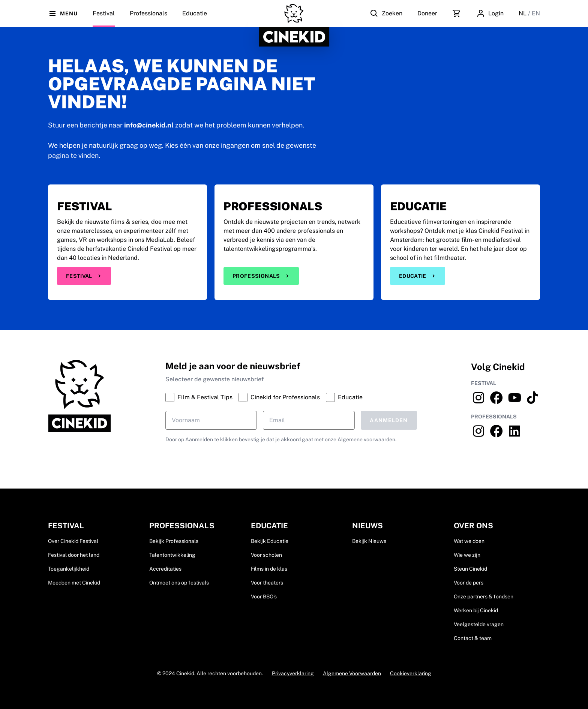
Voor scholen (266, 555)
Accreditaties (165, 569)
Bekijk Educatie (270, 541)
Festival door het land (74, 555)
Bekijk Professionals (174, 541)
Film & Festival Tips (199, 397)
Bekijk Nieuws (369, 541)
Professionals (148, 18)
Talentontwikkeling (172, 555)
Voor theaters (267, 583)
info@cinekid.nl (149, 125)
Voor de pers (469, 583)
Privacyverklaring (293, 673)
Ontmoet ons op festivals (179, 583)
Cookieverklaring (411, 673)
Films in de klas (269, 569)
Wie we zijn (467, 555)
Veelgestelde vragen (479, 624)
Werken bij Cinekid (476, 610)
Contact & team (473, 638)
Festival (84, 276)
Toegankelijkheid (69, 569)
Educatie (195, 18)
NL (523, 13)
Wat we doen (469, 541)
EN (536, 13)
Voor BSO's (264, 597)
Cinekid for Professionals (279, 397)
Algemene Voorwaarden (352, 673)
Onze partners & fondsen (484, 597)
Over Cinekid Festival (73, 541)
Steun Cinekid (470, 569)
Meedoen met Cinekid (74, 583)
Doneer (427, 13)
